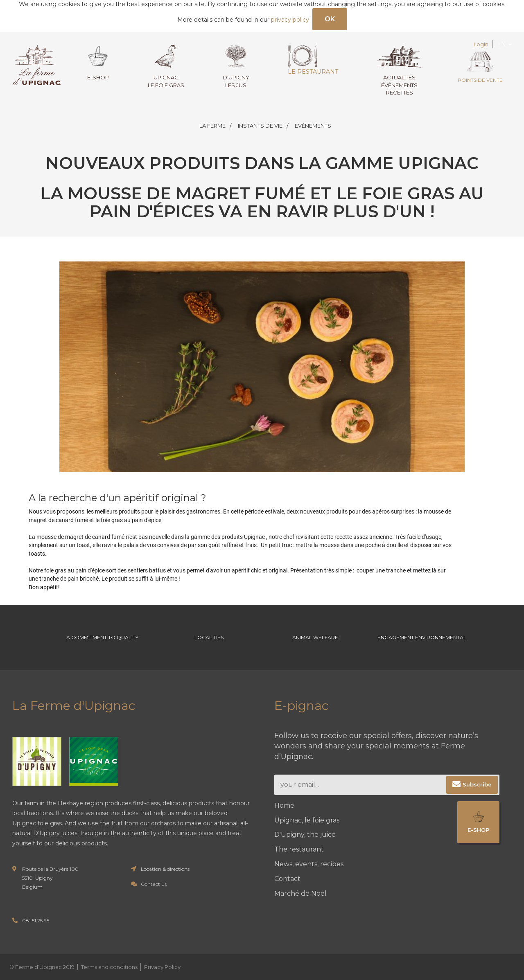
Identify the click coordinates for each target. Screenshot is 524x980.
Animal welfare (315, 637)
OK (330, 19)
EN (504, 44)
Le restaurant (313, 60)
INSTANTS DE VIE (260, 126)
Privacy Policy (162, 967)
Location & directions (165, 869)
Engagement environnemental (422, 637)
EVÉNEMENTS (313, 126)
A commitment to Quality (102, 637)
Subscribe (477, 784)
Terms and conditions (109, 967)
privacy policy (290, 20)
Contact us (154, 884)
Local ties (209, 637)
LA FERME (212, 126)
